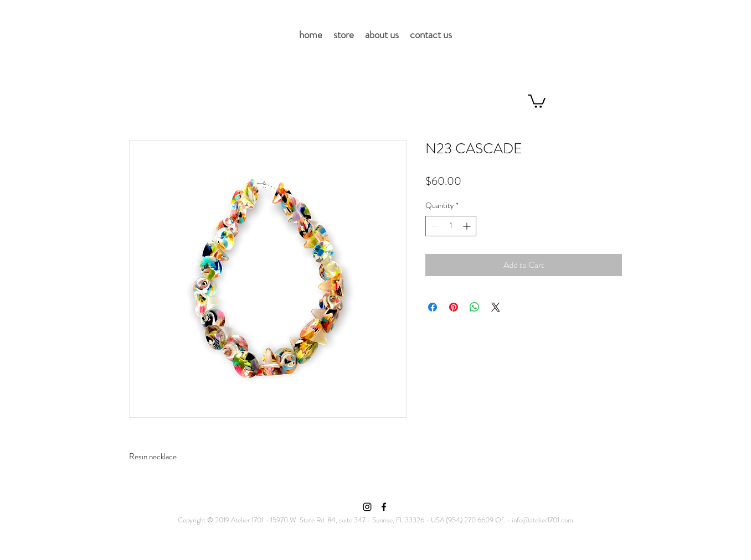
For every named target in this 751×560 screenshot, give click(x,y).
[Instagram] (367, 507)
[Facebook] (384, 507)
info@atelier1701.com (542, 520)
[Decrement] (434, 226)
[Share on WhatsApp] (475, 307)
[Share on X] (496, 307)
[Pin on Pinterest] (454, 307)
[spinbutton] (451, 226)
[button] (537, 100)
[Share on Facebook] (433, 307)
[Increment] (468, 226)
